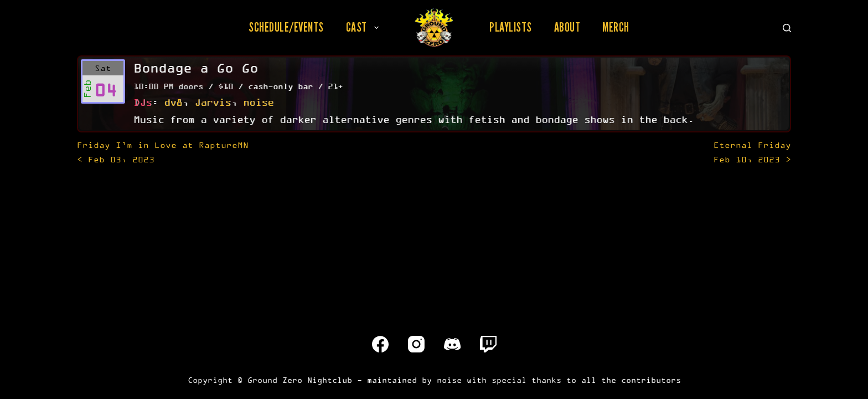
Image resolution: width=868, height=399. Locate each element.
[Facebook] (380, 344)
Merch (616, 27)
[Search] (787, 28)
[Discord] (452, 344)
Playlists (511, 27)
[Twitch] (488, 344)
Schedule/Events (286, 27)
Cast (365, 27)
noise (258, 102)
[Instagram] (416, 344)
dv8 (173, 102)
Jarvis (213, 102)
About (567, 27)
